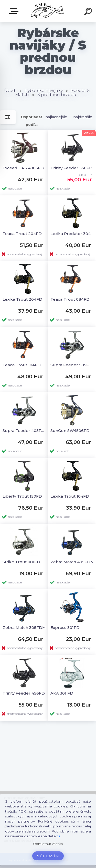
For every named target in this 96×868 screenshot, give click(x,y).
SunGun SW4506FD (70, 431)
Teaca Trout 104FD (22, 365)
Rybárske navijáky (44, 91)
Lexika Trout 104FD (70, 496)
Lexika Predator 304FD (73, 234)
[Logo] (47, 11)
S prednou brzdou (57, 95)
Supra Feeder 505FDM (73, 365)
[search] (89, 12)
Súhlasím (48, 856)
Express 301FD (65, 627)
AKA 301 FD (62, 693)
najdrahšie (83, 117)
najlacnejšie (56, 117)
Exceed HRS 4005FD (23, 168)
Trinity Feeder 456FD (24, 693)
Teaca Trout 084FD (70, 299)
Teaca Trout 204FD (22, 234)
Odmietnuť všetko (48, 844)
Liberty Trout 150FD (22, 496)
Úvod (10, 91)
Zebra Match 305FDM (24, 627)
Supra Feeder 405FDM (25, 431)
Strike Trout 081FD (21, 562)
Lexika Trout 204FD (22, 299)
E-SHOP (15, 11)
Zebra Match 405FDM (72, 562)
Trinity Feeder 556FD (71, 168)
